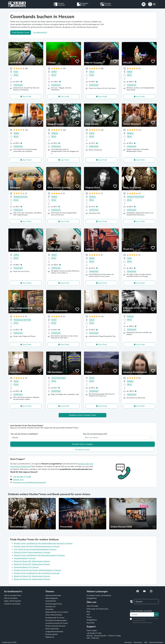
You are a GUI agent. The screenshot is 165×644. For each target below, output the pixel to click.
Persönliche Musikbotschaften (56, 620)
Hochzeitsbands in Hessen (25, 558)
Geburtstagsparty (52, 598)
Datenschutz (138, 642)
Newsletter (91, 623)
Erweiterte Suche (83, 450)
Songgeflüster (92, 598)
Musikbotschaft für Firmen (55, 618)
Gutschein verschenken (12, 604)
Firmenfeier (49, 609)
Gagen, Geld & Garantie (12, 601)
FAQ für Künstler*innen (13, 595)
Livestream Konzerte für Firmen (57, 623)
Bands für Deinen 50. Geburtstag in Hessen (32, 561)
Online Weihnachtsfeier (54, 615)
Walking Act (50, 637)
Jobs (88, 614)
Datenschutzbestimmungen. (143, 623)
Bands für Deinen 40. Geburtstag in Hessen (32, 579)
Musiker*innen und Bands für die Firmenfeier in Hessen (37, 573)
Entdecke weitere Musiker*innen (83, 415)
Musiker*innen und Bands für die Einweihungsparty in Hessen (39, 555)
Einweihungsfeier (52, 634)
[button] (152, 4)
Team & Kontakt (92, 606)
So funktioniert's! (40, 32)
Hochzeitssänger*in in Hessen (26, 567)
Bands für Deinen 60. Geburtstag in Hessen (32, 564)
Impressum (128, 642)
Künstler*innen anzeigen (83, 444)
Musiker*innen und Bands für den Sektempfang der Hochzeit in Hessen (43, 543)
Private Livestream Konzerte (55, 626)
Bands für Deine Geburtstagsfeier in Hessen (32, 552)
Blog (88, 612)
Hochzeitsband (51, 601)
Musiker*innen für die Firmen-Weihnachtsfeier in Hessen (37, 570)
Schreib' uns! (18, 480)
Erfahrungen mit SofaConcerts (97, 609)
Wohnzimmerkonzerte (53, 595)
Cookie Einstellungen (156, 642)
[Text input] (142, 614)
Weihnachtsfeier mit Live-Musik (57, 612)
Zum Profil (27, 97)
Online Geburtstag (52, 629)
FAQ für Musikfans (11, 598)
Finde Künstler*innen (21, 33)
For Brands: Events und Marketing (99, 595)
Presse (89, 617)
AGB (146, 642)
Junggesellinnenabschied (54, 632)
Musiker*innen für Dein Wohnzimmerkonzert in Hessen (37, 546)
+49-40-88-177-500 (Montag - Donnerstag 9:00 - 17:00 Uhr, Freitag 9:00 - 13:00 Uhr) (104, 636)
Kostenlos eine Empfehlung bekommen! (29, 482)
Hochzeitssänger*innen (54, 604)
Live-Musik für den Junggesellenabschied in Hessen (35, 549)
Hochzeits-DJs (50, 607)
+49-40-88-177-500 (22, 477)
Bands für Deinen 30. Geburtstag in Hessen (32, 576)
